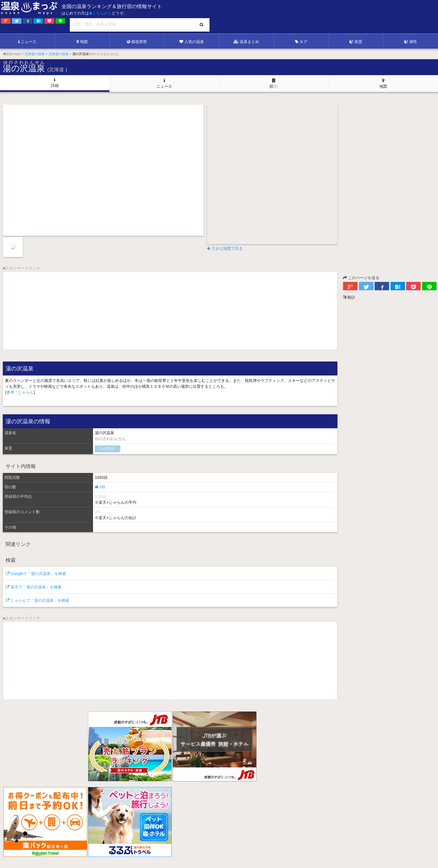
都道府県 (137, 42)
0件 (100, 487)
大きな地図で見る (225, 248)
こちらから (100, 13)
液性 (411, 42)
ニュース (27, 42)
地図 (82, 42)
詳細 (55, 83)
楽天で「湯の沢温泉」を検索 (34, 587)
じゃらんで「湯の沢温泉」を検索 (37, 600)
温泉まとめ (246, 42)
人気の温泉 (192, 42)
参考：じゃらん (20, 392)
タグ (301, 42)
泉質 (356, 42)
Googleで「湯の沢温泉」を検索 (36, 574)
